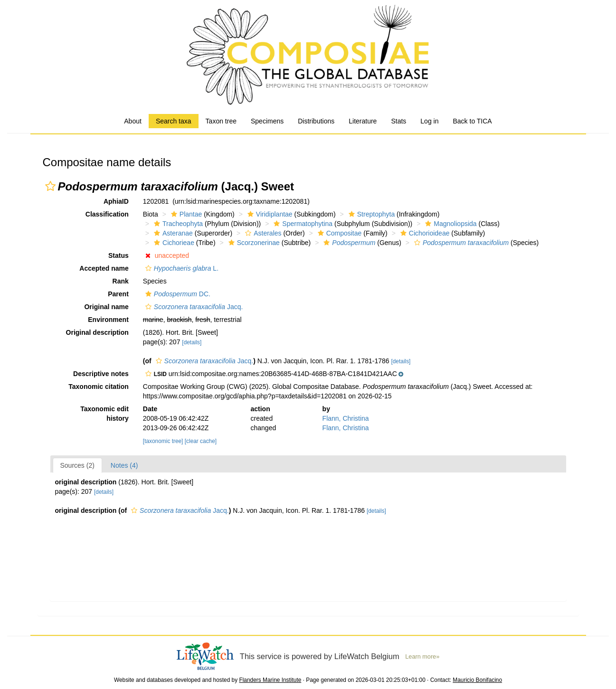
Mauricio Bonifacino (477, 680)
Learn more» (422, 657)
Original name (106, 307)
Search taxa (174, 121)
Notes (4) (124, 465)
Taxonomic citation (99, 387)
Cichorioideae (424, 233)
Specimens (267, 121)
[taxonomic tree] (163, 441)
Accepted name (104, 268)
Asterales (262, 233)
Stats (398, 121)
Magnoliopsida (450, 224)
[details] (192, 342)
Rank (121, 281)
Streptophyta (370, 214)
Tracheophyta (177, 224)
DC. (177, 294)
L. (181, 268)
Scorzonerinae (253, 243)
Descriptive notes (101, 374)
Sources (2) (77, 465)
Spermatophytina (302, 224)
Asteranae (172, 233)
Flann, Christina (346, 418)
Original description (97, 332)
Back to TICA (472, 121)
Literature (363, 121)
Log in (429, 121)
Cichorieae (173, 243)
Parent (118, 294)
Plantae (185, 214)
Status (118, 255)
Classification (107, 214)
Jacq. (193, 307)
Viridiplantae (269, 214)
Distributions (316, 121)
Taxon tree (221, 121)
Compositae (339, 233)
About (133, 121)
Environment (108, 320)
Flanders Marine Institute (270, 680)
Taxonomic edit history (104, 414)
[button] (50, 186)
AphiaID (116, 201)
